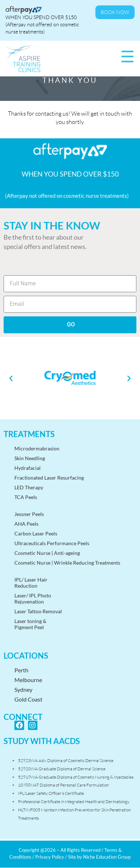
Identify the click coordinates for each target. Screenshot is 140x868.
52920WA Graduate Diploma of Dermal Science (62, 769)
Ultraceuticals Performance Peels (52, 543)
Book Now (115, 12)
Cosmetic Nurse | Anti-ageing (47, 553)
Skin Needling (30, 458)
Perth (21, 670)
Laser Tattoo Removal (38, 611)
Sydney (23, 689)
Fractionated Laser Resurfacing (49, 478)
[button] (11, 378)
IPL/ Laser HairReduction (31, 583)
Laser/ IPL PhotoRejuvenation (33, 598)
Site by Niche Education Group (99, 857)
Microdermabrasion (37, 448)
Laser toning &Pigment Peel (30, 624)
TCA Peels (26, 497)
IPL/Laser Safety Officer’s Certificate (51, 793)
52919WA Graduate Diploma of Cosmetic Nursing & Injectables (76, 777)
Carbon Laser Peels (36, 533)
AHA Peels (26, 524)
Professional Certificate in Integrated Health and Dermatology (74, 802)
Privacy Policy (50, 857)
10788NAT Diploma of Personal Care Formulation (63, 785)
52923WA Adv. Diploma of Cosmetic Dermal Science (66, 760)
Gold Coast (28, 699)
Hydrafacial (28, 468)
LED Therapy (29, 487)
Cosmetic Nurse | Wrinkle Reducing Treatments (67, 563)
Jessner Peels (29, 514)
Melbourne (28, 680)
